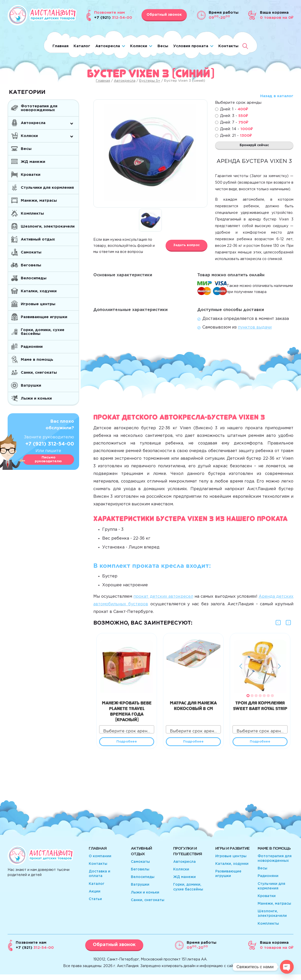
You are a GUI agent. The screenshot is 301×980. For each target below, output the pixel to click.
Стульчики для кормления (47, 188)
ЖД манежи (33, 162)
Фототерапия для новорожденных (39, 108)
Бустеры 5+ (150, 81)
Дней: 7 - (234, 122)
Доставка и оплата (100, 879)
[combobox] (127, 732)
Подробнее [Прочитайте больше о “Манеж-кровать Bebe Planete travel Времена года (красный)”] (127, 746)
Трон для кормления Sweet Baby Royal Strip (260, 708)
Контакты (228, 46)
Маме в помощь (37, 360)
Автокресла (108, 46)
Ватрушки (31, 385)
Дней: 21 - (236, 136)
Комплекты (32, 213)
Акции (95, 897)
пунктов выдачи (255, 330)
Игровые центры (38, 304)
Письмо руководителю (48, 460)
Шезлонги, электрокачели (48, 226)
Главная (60, 46)
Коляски (139, 46)
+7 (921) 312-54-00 (50, 444)
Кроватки (31, 175)
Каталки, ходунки (39, 291)
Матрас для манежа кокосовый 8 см (193, 708)
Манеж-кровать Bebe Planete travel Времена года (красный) (127, 713)
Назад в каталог (277, 96)
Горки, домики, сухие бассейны (43, 332)
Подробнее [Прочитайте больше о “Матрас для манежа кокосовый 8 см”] (193, 746)
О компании (100, 862)
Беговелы (31, 265)
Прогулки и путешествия (188, 857)
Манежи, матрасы (39, 201)
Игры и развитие (232, 854)
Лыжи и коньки (36, 398)
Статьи (95, 905)
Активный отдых (38, 239)
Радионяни (32, 347)
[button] (248, 699)
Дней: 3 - (234, 116)
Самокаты (31, 252)
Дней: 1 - (234, 109)
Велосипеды (34, 278)
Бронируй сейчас (254, 147)
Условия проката (191, 46)
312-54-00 (35, 953)
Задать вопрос (187, 245)
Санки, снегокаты (39, 373)
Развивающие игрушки (44, 317)
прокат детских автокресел (163, 600)
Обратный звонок (164, 15)
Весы (163, 46)
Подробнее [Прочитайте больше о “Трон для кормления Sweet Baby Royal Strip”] (260, 746)
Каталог (82, 46)
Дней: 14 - (236, 129)
